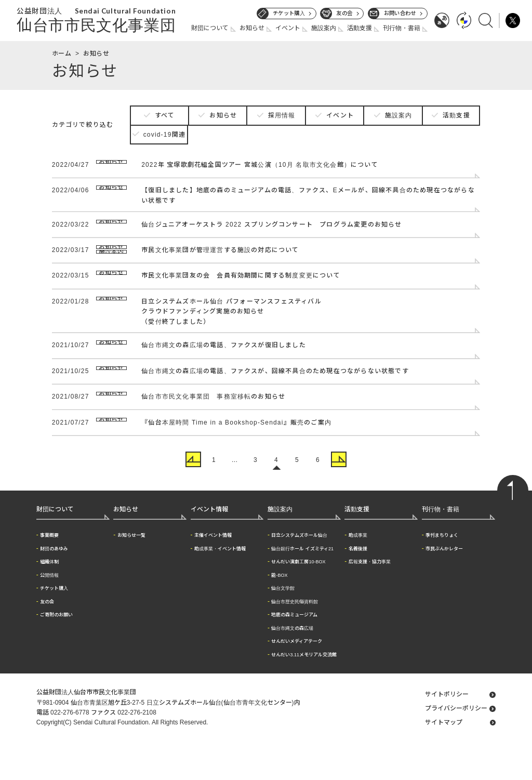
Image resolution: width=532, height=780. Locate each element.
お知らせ (252, 28)
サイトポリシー (447, 731)
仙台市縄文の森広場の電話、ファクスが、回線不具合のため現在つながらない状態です (275, 399)
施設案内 (324, 28)
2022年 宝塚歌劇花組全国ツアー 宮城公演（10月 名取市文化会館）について (260, 165)
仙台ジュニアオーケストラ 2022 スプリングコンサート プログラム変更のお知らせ (271, 227)
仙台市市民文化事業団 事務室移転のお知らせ (213, 427)
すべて (165, 115)
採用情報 (282, 115)
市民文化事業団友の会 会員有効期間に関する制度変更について (241, 297)
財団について (210, 28)
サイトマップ (444, 759)
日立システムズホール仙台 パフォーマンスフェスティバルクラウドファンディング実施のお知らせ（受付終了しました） (231, 336)
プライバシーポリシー (456, 745)
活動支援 (360, 28)
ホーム (62, 54)
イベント (288, 28)
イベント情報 (209, 546)
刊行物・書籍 (402, 28)
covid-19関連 (164, 135)
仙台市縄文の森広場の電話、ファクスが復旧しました (224, 370)
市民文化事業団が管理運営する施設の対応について (220, 256)
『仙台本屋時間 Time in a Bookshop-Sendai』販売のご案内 (236, 456)
